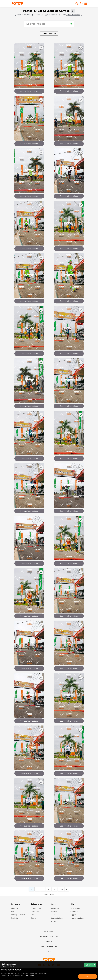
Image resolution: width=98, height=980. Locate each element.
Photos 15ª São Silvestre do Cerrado (46, 11)
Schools (34, 915)
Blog (13, 911)
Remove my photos (77, 918)
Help (49, 951)
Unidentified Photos (49, 33)
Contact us (74, 911)
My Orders (55, 911)
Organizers (35, 911)
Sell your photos (49, 946)
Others (33, 918)
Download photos (57, 918)
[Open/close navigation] (86, 3)
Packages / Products (19, 915)
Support (73, 915)
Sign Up (54, 921)
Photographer (36, 908)
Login (53, 915)
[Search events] (77, 3)
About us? (15, 908)
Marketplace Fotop (75, 15)
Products (14, 918)
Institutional (49, 931)
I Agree (87, 976)
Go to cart (90, 965)
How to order (75, 908)
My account (55, 908)
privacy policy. (29, 975)
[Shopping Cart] (81, 4)
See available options (29, 91)
